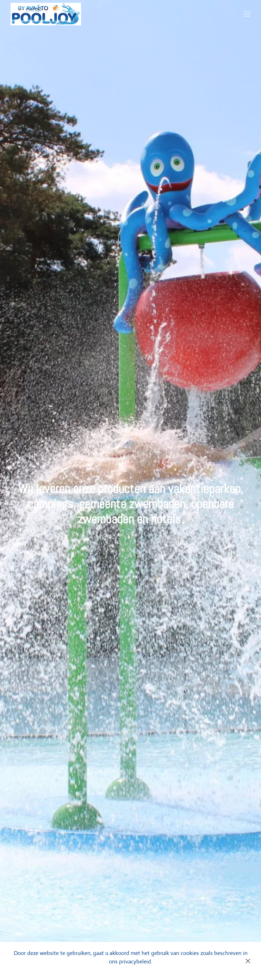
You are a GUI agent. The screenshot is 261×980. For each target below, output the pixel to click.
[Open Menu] (247, 14)
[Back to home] (46, 14)
